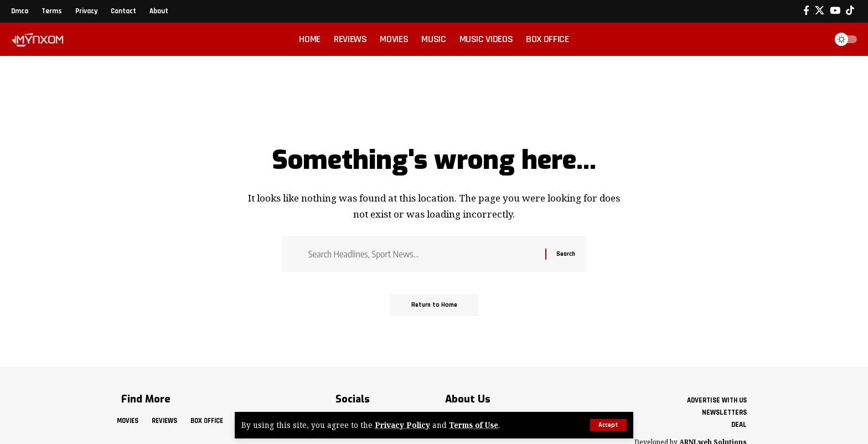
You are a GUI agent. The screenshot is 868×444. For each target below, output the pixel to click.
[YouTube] (835, 11)
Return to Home (434, 306)
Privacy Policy (402, 425)
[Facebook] (806, 11)
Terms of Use (474, 425)
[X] (820, 11)
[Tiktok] (850, 11)
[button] (608, 425)
